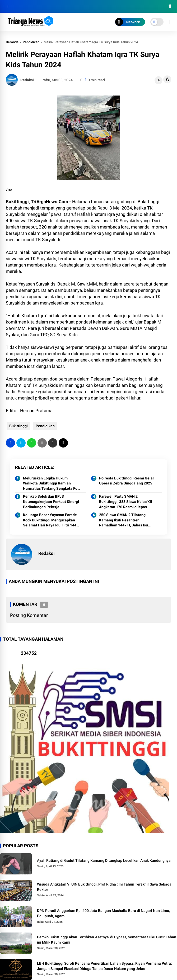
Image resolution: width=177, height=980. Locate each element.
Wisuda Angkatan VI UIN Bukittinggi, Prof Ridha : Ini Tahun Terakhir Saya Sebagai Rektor (105, 887)
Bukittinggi (18, 426)
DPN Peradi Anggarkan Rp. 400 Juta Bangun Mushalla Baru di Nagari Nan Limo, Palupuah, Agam (103, 913)
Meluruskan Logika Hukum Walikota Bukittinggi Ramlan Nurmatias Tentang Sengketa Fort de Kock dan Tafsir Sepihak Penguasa (52, 484)
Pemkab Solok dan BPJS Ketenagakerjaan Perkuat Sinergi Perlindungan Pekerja (51, 501)
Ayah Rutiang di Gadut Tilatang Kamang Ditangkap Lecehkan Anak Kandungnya (104, 860)
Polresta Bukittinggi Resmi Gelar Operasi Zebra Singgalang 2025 (127, 481)
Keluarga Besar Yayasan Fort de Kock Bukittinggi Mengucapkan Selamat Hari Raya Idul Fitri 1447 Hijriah (51, 520)
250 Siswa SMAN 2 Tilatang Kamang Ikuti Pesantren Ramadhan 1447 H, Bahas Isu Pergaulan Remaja (124, 520)
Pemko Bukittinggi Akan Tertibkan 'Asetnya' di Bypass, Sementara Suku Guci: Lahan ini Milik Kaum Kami (107, 940)
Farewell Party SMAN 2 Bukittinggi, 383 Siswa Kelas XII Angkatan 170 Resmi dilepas (125, 501)
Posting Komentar (29, 615)
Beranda (12, 42)
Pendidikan (31, 42)
